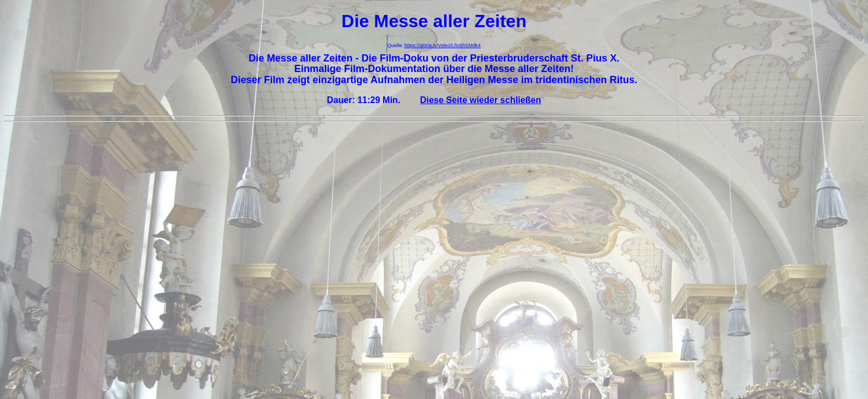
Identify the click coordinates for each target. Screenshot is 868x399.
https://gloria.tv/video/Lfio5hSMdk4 (443, 45)
